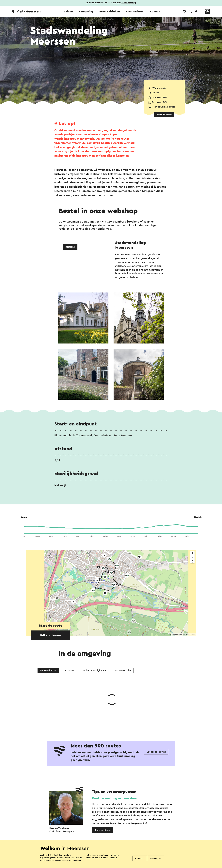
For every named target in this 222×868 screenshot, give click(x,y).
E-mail (120, 816)
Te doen (67, 12)
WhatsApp (67, 816)
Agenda (155, 12)
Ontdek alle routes (156, 709)
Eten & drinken (110, 12)
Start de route (164, 115)
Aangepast (156, 858)
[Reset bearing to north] (192, 561)
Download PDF (159, 97)
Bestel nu (70, 247)
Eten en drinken (48, 670)
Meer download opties (163, 107)
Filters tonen (51, 635)
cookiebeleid (112, 858)
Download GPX (159, 102)
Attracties (70, 670)
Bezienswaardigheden (94, 670)
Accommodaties (122, 670)
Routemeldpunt (103, 788)
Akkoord (140, 858)
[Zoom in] (192, 553)
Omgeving (86, 12)
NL (196, 11)
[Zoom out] (192, 557)
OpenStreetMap (180, 634)
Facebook (88, 816)
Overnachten (135, 12)
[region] (111, 593)
